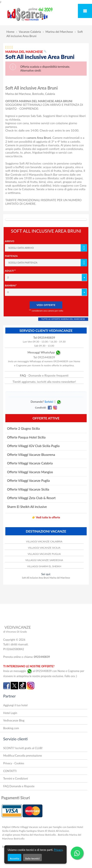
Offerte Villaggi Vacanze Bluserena (31, 455)
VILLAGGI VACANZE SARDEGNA (44, 560)
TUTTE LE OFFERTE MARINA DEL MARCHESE (63, 319)
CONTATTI (10, 771)
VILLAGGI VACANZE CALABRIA (44, 541)
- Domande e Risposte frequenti (44, 375)
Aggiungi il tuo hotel (15, 705)
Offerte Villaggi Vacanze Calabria (30, 463)
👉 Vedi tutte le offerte (46, 517)
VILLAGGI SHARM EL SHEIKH (44, 566)
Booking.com (11, 728)
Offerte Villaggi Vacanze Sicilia (28, 489)
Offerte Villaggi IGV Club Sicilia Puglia (33, 446)
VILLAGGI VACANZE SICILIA (44, 548)
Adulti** (10, 271)
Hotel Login (10, 713)
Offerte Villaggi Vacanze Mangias (30, 472)
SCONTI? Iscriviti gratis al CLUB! (23, 748)
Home (10, 32)
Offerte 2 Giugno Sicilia (23, 428)
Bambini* (11, 285)
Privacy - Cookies (14, 763)
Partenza (11, 256)
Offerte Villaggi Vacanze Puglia (28, 480)
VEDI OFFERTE (46, 305)
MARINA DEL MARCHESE (26, 52)
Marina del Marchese (59, 32)
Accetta (15, 858)
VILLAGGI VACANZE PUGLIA (44, 554)
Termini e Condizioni (16, 778)
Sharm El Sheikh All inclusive (27, 507)
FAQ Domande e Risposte (19, 786)
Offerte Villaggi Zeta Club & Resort (31, 498)
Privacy (58, 850)
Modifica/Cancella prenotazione (23, 756)
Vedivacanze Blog (14, 720)
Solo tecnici (32, 858)
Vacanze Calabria (30, 32)
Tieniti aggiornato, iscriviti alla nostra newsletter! (44, 382)
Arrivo (10, 241)
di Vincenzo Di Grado (15, 632)
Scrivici (49, 402)
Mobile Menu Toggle (85, 11)
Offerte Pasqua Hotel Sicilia (26, 437)
